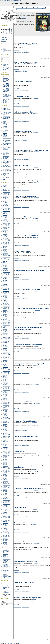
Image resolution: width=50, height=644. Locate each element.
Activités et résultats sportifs (6, 109)
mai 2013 (5, 396)
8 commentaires (17, 226)
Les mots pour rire (7, 143)
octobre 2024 (6, 210)
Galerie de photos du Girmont (4, 39)
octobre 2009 (6, 454)
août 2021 (5, 261)
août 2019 (5, 294)
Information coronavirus (5, 136)
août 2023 (5, 229)
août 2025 (5, 196)
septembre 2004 (6, 537)
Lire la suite (16, 50)
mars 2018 (5, 317)
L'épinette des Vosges (6, 571)
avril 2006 (5, 511)
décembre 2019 (6, 288)
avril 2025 (5, 201)
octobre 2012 (6, 405)
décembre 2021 (6, 256)
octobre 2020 (6, 275)
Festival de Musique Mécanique (5, 574)
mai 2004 (5, 542)
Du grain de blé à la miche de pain (25, 196)
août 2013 (5, 391)
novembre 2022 (6, 241)
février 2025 (5, 204)
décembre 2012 (6, 402)
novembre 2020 (6, 273)
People (4, 160)
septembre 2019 (6, 292)
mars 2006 (5, 512)
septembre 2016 (6, 341)
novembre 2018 (6, 306)
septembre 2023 (6, 227)
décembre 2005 (6, 516)
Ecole (4, 180)
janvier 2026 (5, 189)
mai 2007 (5, 493)
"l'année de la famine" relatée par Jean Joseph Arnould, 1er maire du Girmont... (6, 560)
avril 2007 (5, 495)
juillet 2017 (5, 328)
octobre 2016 (6, 340)
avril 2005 (5, 527)
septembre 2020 (6, 276)
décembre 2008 (6, 467)
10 (5, 32)
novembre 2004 (6, 534)
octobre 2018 (6, 307)
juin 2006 (5, 508)
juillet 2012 (5, 409)
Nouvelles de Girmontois (6, 157)
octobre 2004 (6, 535)
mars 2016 (5, 349)
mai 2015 (5, 363)
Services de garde (7, 170)
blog (19, 643)
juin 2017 (5, 329)
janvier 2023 (5, 238)
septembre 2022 (6, 244)
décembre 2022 (6, 240)
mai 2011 (5, 428)
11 (6, 32)
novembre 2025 (6, 192)
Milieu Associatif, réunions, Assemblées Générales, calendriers (6, 150)
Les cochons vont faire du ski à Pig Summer (28, 236)
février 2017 (5, 334)
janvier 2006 (5, 515)
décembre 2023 (6, 223)
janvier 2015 (5, 368)
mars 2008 (5, 480)
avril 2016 (5, 348)
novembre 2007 (6, 485)
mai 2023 (5, 233)
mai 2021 (5, 265)
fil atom (4, 590)
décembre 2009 (6, 451)
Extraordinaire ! (6, 129)
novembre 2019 (6, 290)
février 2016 (5, 351)
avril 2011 (5, 429)
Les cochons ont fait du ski (22, 131)
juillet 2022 (5, 246)
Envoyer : (3, 604)
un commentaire (17, 72)
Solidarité (5, 172)
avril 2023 (5, 234)
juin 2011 (5, 427)
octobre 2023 (6, 226)
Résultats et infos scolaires (7, 167)
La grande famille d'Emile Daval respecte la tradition (31, 309)
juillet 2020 (5, 279)
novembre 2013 (6, 387)
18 (6, 33)
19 (8, 33)
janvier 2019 (5, 303)
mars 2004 (5, 545)
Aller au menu (10, 0)
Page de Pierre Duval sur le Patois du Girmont (7, 568)
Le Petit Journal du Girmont (25, 3)
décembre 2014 (6, 370)
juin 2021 (5, 264)
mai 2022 (5, 249)
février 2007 (5, 497)
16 (3, 33)
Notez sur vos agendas (6, 154)
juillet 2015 (5, 360)
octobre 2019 (6, 291)
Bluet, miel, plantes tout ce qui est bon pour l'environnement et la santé (28, 328)
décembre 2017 (6, 321)
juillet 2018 (5, 311)
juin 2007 (5, 492)
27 (10, 34)
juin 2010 (5, 443)
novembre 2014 (6, 371)
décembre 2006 (6, 500)
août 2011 (5, 424)
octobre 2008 (6, 470)
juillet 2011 (5, 425)
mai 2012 (5, 412)
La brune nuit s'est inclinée (23, 251)
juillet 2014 (5, 376)
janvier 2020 (5, 287)
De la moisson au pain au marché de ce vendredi (29, 270)
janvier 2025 (5, 206)
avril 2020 (5, 283)
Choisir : (3, 601)
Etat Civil (36, 167)
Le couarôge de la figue (21, 383)
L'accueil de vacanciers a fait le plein (26, 436)
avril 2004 (5, 543)
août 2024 (5, 212)
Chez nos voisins (37, 403)
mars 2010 (5, 447)
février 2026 (5, 188)
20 (10, 33)
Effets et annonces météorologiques (6, 124)
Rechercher (5, 54)
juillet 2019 (5, 295)
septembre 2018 (6, 309)
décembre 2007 (6, 484)
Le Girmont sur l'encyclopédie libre (6, 551)
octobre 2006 (6, 503)
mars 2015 (5, 366)
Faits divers (36, 291)
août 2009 (5, 457)
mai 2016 (5, 347)
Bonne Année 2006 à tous (6, 65)
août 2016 (5, 343)
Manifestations (6, 145)
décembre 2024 (6, 207)
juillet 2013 (5, 393)
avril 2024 (5, 218)
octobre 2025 (6, 193)
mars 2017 (5, 333)
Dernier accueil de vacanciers (23, 542)
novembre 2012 (6, 404)
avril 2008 (5, 478)
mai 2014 (5, 379)
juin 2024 (5, 215)
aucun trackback (25, 52)
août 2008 (5, 473)
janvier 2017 (5, 336)
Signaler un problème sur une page (7, 51)
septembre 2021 (6, 260)
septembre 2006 (6, 504)
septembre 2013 (6, 390)
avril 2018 (5, 315)
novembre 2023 (6, 225)
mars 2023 (5, 235)
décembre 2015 (6, 353)
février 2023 (5, 237)
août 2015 (5, 359)
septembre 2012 (6, 406)
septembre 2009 (6, 455)
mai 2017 (5, 330)
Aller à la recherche (17, 0)
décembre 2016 (6, 337)
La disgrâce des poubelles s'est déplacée (27, 289)
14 (11, 32)
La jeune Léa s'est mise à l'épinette (25, 421)
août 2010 (5, 440)
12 (8, 32)
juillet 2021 (5, 263)
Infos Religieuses (38, 45)
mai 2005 (5, 526)
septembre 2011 (6, 423)
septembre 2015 (6, 357)
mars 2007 (5, 496)
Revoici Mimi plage (20, 508)
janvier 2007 (5, 499)
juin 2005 (5, 524)
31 (5, 35)
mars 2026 (5, 187)
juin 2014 (5, 378)
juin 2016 (5, 345)
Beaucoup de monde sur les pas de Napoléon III (29, 364)
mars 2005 (5, 528)
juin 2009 (5, 459)
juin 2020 (5, 280)
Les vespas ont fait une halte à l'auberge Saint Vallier (31, 150)
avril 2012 (5, 413)
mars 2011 (5, 431)
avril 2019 (5, 299)
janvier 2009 (5, 466)
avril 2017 (5, 332)
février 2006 (5, 514)
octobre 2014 (6, 372)
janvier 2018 (5, 320)
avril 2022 (5, 250)
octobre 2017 (6, 324)
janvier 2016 (5, 352)
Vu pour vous (6, 173)
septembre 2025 (6, 195)
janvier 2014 (5, 385)
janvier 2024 (5, 222)
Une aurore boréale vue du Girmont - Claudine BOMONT (7, 100)
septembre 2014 (6, 374)
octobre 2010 (6, 438)
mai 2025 (5, 200)
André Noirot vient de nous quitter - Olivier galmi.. (6, 90)
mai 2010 (5, 444)
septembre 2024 (6, 211)
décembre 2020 (6, 272)
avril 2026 (5, 185)
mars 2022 (5, 252)
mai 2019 (5, 298)
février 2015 (5, 367)
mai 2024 (5, 216)
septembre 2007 (6, 488)
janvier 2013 (5, 401)
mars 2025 (5, 203)
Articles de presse (7, 112)
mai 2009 (5, 461)
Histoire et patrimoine (5, 134)
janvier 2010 (5, 450)
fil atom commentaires (6, 592)
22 (2, 34)
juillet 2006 (5, 507)
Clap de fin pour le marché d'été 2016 (26, 62)
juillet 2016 (5, 344)
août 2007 (5, 489)
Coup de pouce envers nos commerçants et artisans (6, 119)
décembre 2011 (6, 419)
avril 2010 (5, 446)
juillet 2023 (5, 230)
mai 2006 (5, 509)
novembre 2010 (6, 436)
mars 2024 (5, 219)
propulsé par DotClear (45, 640)
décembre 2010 (6, 435)
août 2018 (5, 310)
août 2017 (5, 326)
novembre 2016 (6, 339)
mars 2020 (5, 284)
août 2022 (5, 245)
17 (5, 33)
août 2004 (5, 538)
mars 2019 (5, 300)
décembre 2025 (6, 191)
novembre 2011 (6, 420)
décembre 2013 (6, 386)
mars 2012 (5, 414)
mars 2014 (5, 382)
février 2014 (5, 383)
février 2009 (5, 465)
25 (6, 34)
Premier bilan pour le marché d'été (25, 562)
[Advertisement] (32, 627)
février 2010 (5, 448)
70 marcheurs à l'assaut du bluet (24, 523)
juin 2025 (5, 199)
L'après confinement (5, 175)
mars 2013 (5, 398)
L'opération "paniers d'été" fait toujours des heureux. (31, 181)
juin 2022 (5, 248)
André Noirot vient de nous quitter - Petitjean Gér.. (6, 85)
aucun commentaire (17, 52)
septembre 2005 (6, 520)
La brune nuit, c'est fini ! (22, 97)
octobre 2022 (6, 242)
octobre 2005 (6, 519)
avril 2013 (5, 397)
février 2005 (5, 530)
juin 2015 (5, 362)
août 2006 (5, 505)
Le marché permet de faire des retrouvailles (28, 345)
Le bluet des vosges (5, 555)
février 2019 (5, 302)
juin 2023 (5, 231)
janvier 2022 (5, 254)
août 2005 (5, 522)
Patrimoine (5, 159)
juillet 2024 (5, 214)
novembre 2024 (6, 208)
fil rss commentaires (6, 585)
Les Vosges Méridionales (6, 565)
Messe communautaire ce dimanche (25, 43)
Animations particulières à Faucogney (26, 402)
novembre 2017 (6, 322)
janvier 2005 (5, 531)
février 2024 (5, 220)
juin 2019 (5, 296)
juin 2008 (5, 476)
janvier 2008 (5, 482)
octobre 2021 (6, 258)
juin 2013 (5, 394)
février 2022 (5, 253)
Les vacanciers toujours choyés (24, 582)
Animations (37, 64)
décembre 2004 (6, 532)
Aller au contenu (3, 0)
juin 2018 (5, 313)
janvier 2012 (5, 417)
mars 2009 (5, 463)
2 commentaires (17, 299)
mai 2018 (5, 314)
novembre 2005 (6, 518)
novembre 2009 (6, 452)
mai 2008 (5, 477)
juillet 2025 (5, 197)
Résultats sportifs (7, 169)
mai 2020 (5, 282)
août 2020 (5, 277)
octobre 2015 (6, 356)
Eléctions (5, 126)
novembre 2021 (6, 257)
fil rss (4, 583)
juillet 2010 (5, 442)
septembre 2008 (6, 472)
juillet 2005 (5, 523)
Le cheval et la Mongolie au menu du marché (28, 488)
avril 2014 (5, 381)
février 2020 (5, 286)
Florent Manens (10, 643)
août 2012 (5, 408)
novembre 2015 (6, 355)
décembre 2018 (6, 305)
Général (4, 132)
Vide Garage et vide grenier (23, 81)
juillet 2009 (5, 458)
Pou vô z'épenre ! (7, 161)
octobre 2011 (6, 421)
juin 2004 (5, 541)
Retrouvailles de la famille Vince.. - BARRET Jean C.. (7, 95)
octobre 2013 (6, 389)
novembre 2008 (6, 469)
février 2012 (5, 416)
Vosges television (19, 452)
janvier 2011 (5, 433)
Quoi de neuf (6, 165)
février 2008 (5, 481)
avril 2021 (5, 267)
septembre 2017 (6, 325)
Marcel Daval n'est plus (21, 165)
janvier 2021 (5, 271)
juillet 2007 (5, 490)
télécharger (24, 19)
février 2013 (5, 400)
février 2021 (5, 269)
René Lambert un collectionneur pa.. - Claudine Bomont (6, 79)
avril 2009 (5, 462)
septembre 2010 (6, 439)
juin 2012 (5, 410)
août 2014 (5, 375)
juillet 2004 (5, 539)
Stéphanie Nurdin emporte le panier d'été (27, 598)
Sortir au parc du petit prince (23, 112)
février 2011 (5, 432)
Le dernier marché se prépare (23, 217)
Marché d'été (6, 146)
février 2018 (5, 318)
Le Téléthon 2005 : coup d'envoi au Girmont (7, 68)
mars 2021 (5, 268)
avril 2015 (5, 364)
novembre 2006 (6, 501)
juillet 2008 (5, 474)
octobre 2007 (6, 486)
